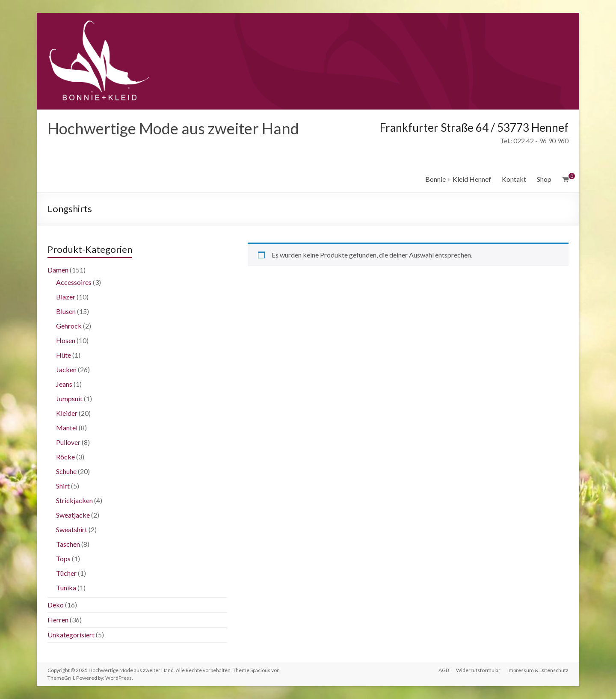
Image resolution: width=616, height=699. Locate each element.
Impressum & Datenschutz (538, 670)
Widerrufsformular (478, 670)
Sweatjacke (73, 515)
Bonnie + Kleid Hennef (458, 179)
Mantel (67, 428)
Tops (63, 558)
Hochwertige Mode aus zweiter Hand (173, 128)
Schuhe (66, 471)
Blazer (66, 297)
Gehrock (69, 326)
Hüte (64, 355)
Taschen (68, 544)
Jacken (66, 369)
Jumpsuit (69, 398)
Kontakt (514, 179)
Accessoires (74, 282)
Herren (58, 620)
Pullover (68, 442)
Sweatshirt (72, 529)
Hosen (66, 340)
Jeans (64, 384)
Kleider (67, 413)
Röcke (65, 457)
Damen (58, 270)
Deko (56, 605)
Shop (544, 179)
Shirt (63, 486)
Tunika (66, 588)
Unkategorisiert (71, 635)
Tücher (66, 573)
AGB (444, 670)
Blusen (66, 311)
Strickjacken (74, 500)
